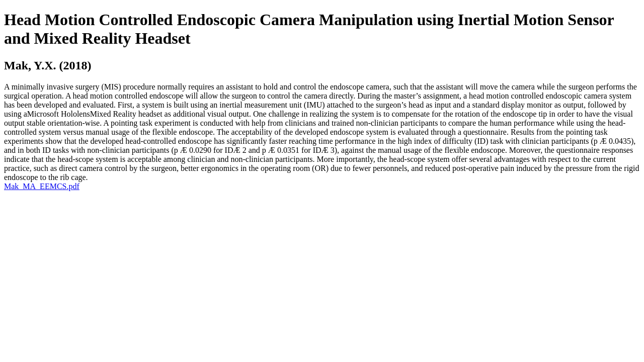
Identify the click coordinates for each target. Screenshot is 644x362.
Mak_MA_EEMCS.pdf (42, 186)
